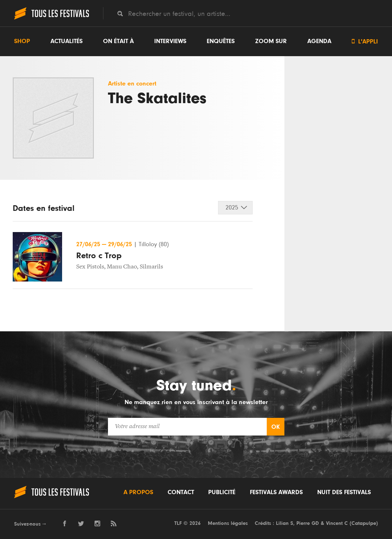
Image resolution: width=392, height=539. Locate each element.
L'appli (365, 42)
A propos (138, 492)
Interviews (170, 41)
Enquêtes (221, 41)
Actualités (67, 41)
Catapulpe (364, 523)
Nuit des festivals (344, 492)
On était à (118, 41)
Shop (22, 41)
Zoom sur (271, 41)
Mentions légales (228, 523)
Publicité (222, 492)
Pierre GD (308, 523)
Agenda (319, 41)
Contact (181, 492)
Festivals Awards (276, 492)
